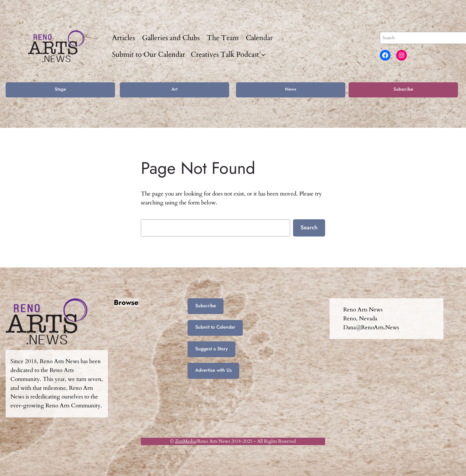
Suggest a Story (212, 349)
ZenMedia (185, 441)
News (291, 89)
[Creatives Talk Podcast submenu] (263, 54)
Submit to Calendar (215, 327)
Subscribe (403, 89)
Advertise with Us (214, 370)
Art (174, 89)
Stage (60, 89)
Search (309, 227)
